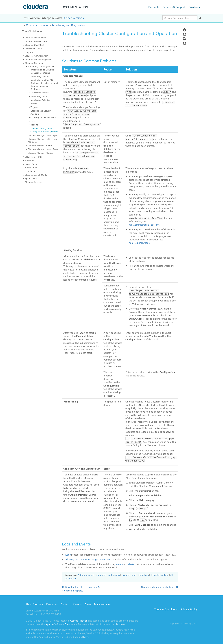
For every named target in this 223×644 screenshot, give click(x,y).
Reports (34, 125)
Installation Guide (33, 48)
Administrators (86, 573)
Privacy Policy (189, 608)
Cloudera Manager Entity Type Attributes (42, 140)
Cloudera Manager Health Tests (43, 149)
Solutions (194, 7)
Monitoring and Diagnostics (69, 25)
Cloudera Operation (38, 25)
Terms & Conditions (166, 608)
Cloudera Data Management (38, 59)
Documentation (103, 602)
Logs (33, 121)
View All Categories (33, 31)
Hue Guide (30, 160)
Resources (52, 602)
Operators (143, 573)
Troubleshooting (160, 573)
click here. (120, 622)
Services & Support (174, 7)
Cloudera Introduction (35, 37)
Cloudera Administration (37, 56)
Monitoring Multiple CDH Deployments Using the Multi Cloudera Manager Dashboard (44, 84)
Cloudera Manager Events (40, 145)
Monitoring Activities (40, 100)
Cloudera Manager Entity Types (43, 135)
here (86, 635)
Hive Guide (30, 171)
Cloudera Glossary (34, 182)
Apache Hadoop (79, 619)
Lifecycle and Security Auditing (41, 112)
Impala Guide (31, 164)
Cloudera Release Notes (36, 41)
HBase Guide (31, 167)
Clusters (100, 573)
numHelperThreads (139, 242)
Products (154, 7)
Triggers (34, 107)
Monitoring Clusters (40, 76)
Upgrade (29, 52)
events (119, 562)
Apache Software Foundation (61, 622)
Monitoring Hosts (39, 96)
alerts (131, 562)
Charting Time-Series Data (43, 117)
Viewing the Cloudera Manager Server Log (88, 558)
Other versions (74, 18)
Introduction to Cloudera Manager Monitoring (42, 71)
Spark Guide (31, 178)
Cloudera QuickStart (35, 45)
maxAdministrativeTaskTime (144, 224)
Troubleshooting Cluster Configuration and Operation (44, 130)
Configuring (113, 573)
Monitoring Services (40, 92)
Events (34, 103)
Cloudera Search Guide (36, 175)
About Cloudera (34, 602)
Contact (65, 602)
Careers (77, 602)
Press (88, 602)
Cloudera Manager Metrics (40, 153)
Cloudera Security (33, 157)
